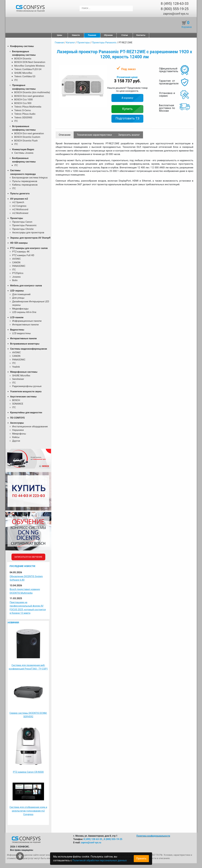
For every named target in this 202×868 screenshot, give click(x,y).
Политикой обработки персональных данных (99, 860)
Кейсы (16, 437)
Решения (92, 35)
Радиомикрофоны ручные (27, 386)
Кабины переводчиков (25, 185)
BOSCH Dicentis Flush (26, 141)
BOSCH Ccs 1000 (24, 100)
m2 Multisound (20, 209)
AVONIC (17, 259)
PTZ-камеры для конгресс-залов (29, 248)
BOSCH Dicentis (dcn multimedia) (32, 92)
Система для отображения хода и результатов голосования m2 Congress (28, 811)
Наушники (18, 430)
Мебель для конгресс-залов (26, 286)
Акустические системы (23, 397)
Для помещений (21, 294)
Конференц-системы (22, 46)
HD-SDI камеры (19, 243)
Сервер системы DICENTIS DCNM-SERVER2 (28, 715)
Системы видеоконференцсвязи (29, 349)
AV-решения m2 (19, 199)
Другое (16, 441)
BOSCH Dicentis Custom (27, 137)
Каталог (70, 43)
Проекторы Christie (23, 229)
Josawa (16, 277)
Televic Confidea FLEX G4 (28, 69)
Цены (59, 35)
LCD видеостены (22, 333)
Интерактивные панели (26, 325)
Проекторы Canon (22, 222)
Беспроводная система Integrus (30, 178)
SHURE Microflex (23, 73)
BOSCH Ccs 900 (23, 103)
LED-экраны (17, 291)
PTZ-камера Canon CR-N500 (28, 772)
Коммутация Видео (23, 149)
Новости (76, 35)
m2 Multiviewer (20, 213)
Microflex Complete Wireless (30, 66)
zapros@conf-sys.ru (176, 14)
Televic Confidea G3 (25, 76)
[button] (104, 67)
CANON (16, 262)
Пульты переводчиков (25, 181)
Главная (59, 43)
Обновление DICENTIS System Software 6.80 (26, 578)
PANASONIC (19, 266)
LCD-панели (17, 317)
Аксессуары (17, 423)
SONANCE (18, 404)
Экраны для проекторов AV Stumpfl (30, 238)
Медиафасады (20, 309)
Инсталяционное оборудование (30, 427)
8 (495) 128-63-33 (175, 4)
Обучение (108, 35)
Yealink (16, 367)
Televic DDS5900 (23, 118)
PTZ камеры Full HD (23, 255)
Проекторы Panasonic (24, 225)
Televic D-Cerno (23, 110)
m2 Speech (18, 202)
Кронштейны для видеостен (26, 412)
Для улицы (18, 298)
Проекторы (17, 218)
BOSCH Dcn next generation (29, 96)
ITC (16, 80)
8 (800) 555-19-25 (175, 9)
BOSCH (16, 400)
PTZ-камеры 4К (21, 252)
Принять (141, 859)
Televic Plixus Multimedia (28, 107)
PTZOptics (18, 273)
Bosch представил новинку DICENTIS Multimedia (25, 591)
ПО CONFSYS (17, 418)
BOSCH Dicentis (23, 59)
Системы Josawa (24, 153)
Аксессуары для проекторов (28, 233)
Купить (127, 109)
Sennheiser (18, 379)
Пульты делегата (20, 194)
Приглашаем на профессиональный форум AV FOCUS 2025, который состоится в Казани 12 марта (28, 608)
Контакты (141, 35)
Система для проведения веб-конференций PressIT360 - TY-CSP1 (28, 667)
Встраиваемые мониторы (25, 344)
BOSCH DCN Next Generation (30, 62)
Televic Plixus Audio (25, 114)
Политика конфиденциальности (153, 836)
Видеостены (17, 330)
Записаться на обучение (28, 557)
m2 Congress (19, 206)
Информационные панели (27, 321)
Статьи (125, 35)
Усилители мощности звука (26, 391)
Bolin (15, 280)
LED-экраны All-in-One (24, 312)
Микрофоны (19, 434)
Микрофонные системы (24, 372)
